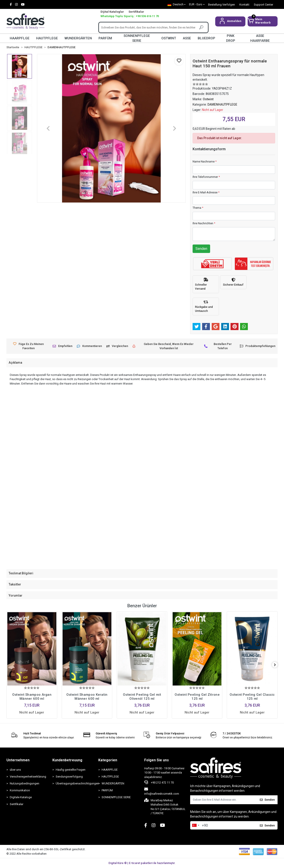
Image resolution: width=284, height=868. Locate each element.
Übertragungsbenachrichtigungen (75, 783)
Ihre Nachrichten (204, 223)
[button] (230, 21)
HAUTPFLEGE (47, 38)
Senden (201, 249)
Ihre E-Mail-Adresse (206, 192)
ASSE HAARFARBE (260, 38)
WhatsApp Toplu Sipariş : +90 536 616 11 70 (130, 16)
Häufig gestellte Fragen (71, 770)
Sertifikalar (136, 12)
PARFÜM (105, 38)
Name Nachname (205, 161)
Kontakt (244, 5)
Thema (198, 208)
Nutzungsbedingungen (25, 783)
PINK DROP (231, 38)
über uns (15, 770)
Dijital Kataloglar (112, 12)
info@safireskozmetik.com (162, 791)
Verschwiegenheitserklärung (28, 777)
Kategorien (108, 760)
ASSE (187, 38)
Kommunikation (20, 790)
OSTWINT (169, 38)
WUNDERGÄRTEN (78, 38)
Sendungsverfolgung (69, 777)
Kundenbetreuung (67, 760)
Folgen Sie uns (157, 760)
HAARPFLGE (20, 38)
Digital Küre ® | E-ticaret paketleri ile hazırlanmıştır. (142, 863)
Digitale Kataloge (21, 797)
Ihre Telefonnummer (206, 177)
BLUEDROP (206, 38)
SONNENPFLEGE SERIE (137, 38)
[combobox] (195, 825)
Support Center (263, 5)
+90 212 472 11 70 (159, 782)
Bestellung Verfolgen (222, 5)
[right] (278, 665)
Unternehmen (18, 760)
